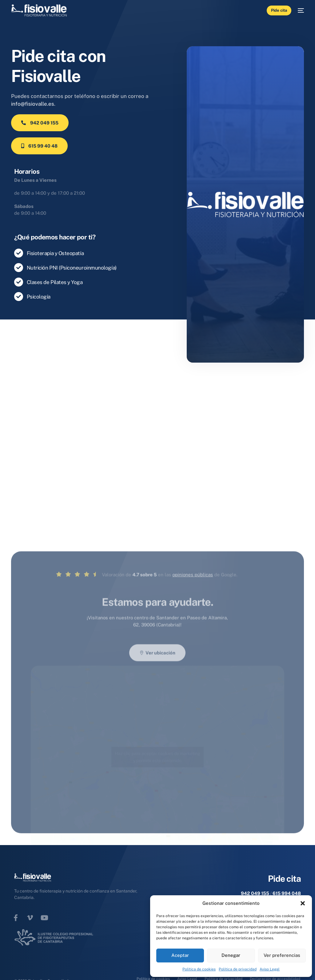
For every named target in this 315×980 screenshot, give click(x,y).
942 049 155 (255, 893)
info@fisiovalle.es (33, 104)
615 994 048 (287, 893)
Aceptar (180, 955)
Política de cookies (199, 969)
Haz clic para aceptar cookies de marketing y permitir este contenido (157, 797)
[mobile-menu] (298, 10)
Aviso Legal (270, 969)
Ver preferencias (282, 955)
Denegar (231, 955)
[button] (303, 903)
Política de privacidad (238, 969)
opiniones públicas (153, 614)
